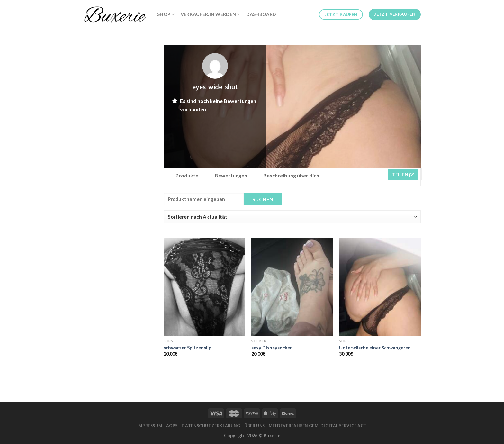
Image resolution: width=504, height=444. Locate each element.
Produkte (187, 175)
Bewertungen (231, 175)
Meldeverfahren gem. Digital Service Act (318, 426)
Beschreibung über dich (291, 175)
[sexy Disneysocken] (292, 287)
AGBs (172, 426)
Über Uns (255, 426)
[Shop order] (292, 217)
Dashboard (261, 14)
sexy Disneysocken (272, 348)
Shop (166, 14)
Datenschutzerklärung (211, 426)
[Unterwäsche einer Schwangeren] (380, 287)
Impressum (150, 426)
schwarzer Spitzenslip (187, 348)
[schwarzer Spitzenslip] (204, 287)
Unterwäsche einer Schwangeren (375, 348)
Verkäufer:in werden (211, 14)
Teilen (403, 174)
